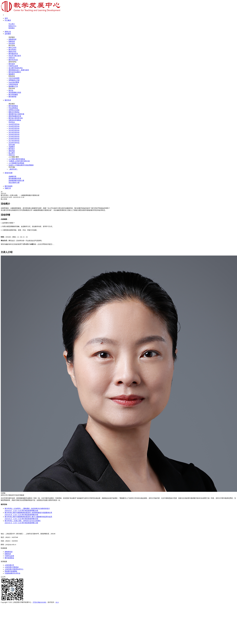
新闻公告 (8, 32)
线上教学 (12, 153)
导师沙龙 (12, 58)
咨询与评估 (12, 62)
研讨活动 (12, 45)
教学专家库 (9, 186)
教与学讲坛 (12, 50)
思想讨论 (12, 155)
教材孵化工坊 (13, 86)
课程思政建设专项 (15, 116)
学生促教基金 (13, 108)
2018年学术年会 (14, 139)
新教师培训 (12, 39)
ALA (57, 602)
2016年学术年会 (14, 143)
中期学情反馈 (13, 84)
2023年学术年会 (14, 128)
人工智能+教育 (14, 157)
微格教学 (12, 74)
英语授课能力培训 (15, 92)
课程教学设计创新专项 (16, 114)
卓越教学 (12, 147)
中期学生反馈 (13, 66)
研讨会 (11, 90)
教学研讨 (12, 149)
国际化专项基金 (14, 112)
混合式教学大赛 (14, 183)
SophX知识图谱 (14, 82)
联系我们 (12, 28)
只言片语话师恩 (14, 78)
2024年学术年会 (14, 126)
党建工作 (8, 188)
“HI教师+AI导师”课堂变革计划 (19, 161)
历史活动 (12, 88)
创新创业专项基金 (15, 120)
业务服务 (8, 34)
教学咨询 (12, 64)
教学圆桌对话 (13, 54)
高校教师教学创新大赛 (16, 181)
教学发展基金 (13, 106)
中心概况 (8, 20)
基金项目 (12, 104)
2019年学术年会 (14, 136)
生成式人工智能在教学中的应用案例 (21, 165)
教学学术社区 (13, 60)
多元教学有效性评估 (16, 68)
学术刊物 (12, 167)
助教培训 (12, 41)
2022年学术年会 (14, 130)
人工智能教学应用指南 (16, 163)
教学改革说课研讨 (15, 72)
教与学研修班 (13, 95)
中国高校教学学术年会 (12, 573)
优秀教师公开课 (14, 80)
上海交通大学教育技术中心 (14, 569)
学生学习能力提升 (15, 56)
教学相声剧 (12, 97)
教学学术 (8, 100)
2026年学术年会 (14, 124)
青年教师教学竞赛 (15, 178)
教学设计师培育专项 (16, 118)
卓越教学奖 (12, 176)
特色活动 (12, 76)
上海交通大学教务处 (12, 567)
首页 (6, 18)
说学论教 (12, 145)
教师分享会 (12, 52)
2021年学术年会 (14, 132)
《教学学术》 (13, 169)
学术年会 (12, 122)
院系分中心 (12, 26)
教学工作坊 (12, 47)
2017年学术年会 (14, 141)
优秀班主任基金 (14, 110)
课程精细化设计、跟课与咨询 (19, 70)
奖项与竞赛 (9, 173)
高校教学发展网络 (11, 571)
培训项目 (12, 37)
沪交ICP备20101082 (39, 602)
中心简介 (12, 24)
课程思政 (12, 151)
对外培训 (12, 43)
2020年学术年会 (14, 134)
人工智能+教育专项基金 (17, 159)
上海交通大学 (9, 565)
